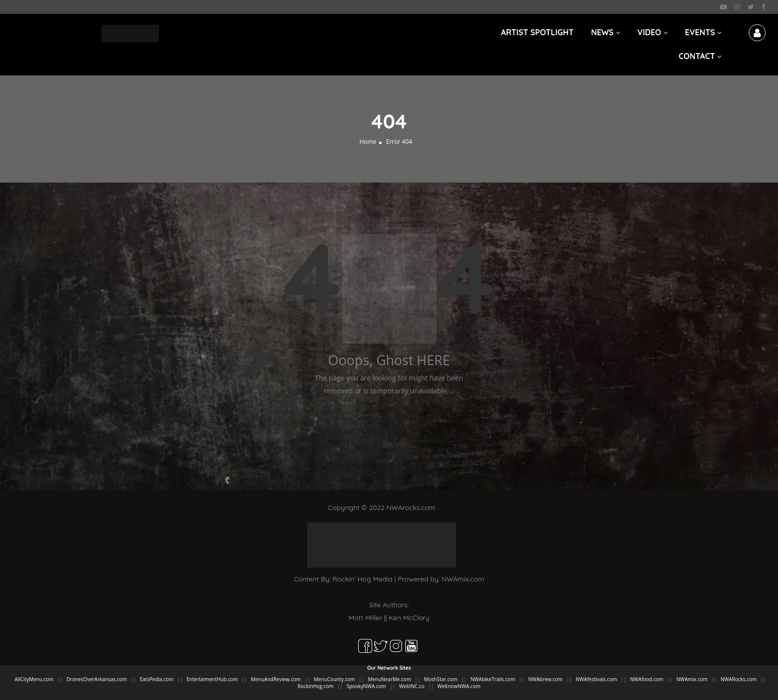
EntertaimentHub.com (212, 679)
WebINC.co (412, 686)
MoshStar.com (441, 679)
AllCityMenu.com (34, 679)
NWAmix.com (463, 579)
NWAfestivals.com (596, 679)
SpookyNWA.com (366, 686)
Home (368, 142)
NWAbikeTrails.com (493, 679)
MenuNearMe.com (389, 679)
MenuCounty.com (335, 679)
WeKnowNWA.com (459, 686)
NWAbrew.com (546, 679)
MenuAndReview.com (276, 679)
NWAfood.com (647, 679)
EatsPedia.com (157, 679)
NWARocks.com (739, 679)
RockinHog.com (316, 686)
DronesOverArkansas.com (97, 679)
